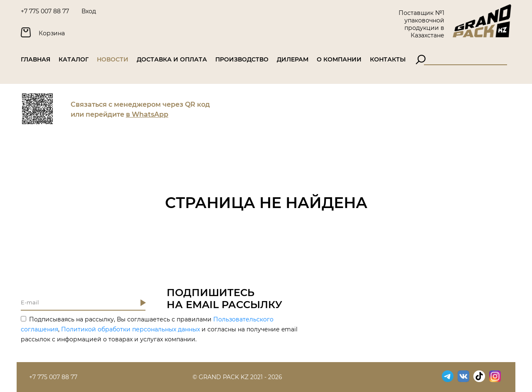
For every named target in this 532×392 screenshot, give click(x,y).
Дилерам (293, 59)
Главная (36, 59)
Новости (113, 59)
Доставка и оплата (172, 59)
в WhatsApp (147, 114)
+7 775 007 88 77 (45, 11)
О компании (339, 59)
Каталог (74, 59)
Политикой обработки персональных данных (131, 329)
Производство (242, 59)
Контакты (388, 59)
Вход (89, 11)
